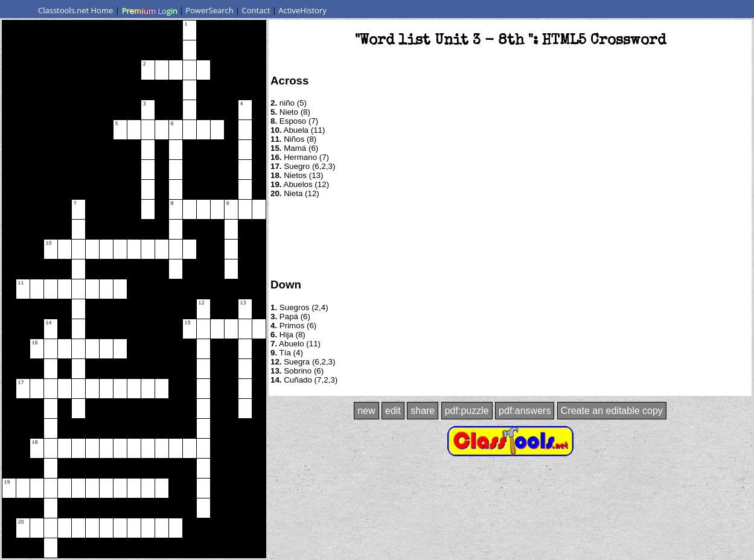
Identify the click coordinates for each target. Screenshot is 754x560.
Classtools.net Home (75, 10)
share (423, 411)
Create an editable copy (612, 411)
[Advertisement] (510, 237)
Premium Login (149, 10)
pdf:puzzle (467, 411)
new (366, 411)
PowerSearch (209, 10)
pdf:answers (525, 411)
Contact (256, 10)
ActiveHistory (302, 10)
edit (393, 411)
